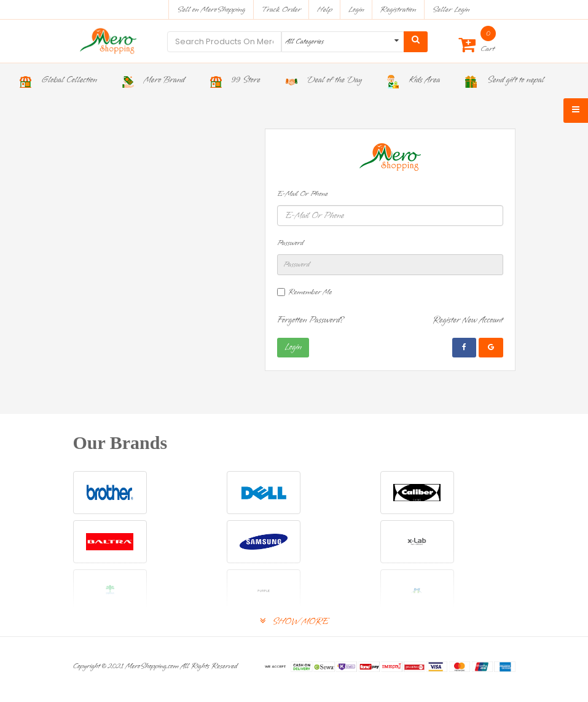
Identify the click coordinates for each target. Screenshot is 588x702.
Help (325, 10)
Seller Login (451, 10)
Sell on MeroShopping (211, 10)
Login (356, 10)
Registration (398, 10)
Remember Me (310, 292)
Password (290, 243)
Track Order (281, 10)
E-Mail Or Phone (303, 194)
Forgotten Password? (311, 320)
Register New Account (468, 320)
